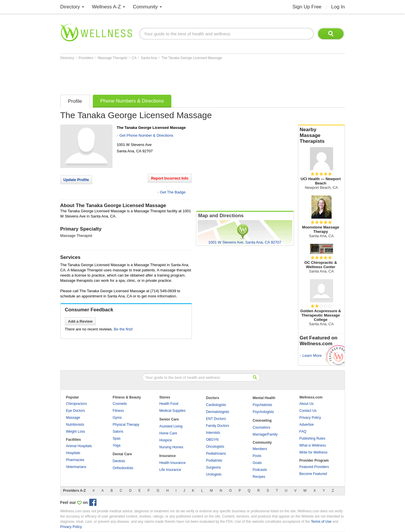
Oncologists (215, 447)
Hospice (166, 440)
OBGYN (212, 440)
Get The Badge (173, 192)
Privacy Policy (310, 418)
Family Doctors (218, 426)
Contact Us (308, 411)
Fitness (118, 411)
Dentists (119, 461)
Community (145, 7)
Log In (338, 7)
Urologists (214, 474)
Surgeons (214, 467)
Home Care (168, 433)
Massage (73, 418)
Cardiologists (216, 405)
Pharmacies (75, 460)
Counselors (262, 427)
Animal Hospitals (79, 446)
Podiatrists (214, 460)
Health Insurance (173, 463)
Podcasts (260, 470)
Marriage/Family (265, 434)
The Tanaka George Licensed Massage (192, 58)
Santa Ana (149, 58)
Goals (257, 463)
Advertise (307, 425)
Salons (118, 432)
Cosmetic (120, 404)
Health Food (169, 404)
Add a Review (80, 321)
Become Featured (313, 474)
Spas (117, 438)
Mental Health (264, 398)
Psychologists (263, 412)
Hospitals (73, 453)
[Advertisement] (166, 76)
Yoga (117, 445)
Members (260, 449)
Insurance (168, 456)
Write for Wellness (314, 452)
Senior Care (169, 419)
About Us (307, 404)
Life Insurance (170, 470)
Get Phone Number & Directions (146, 135)
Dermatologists (218, 412)
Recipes (259, 477)
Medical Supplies (173, 411)
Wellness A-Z (106, 7)
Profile (75, 101)
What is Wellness (313, 445)
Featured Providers (314, 467)
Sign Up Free (307, 7)
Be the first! (124, 329)
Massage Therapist (113, 58)
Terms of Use (321, 522)
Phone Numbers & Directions (132, 101)
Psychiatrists (263, 405)
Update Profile (76, 180)
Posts (257, 456)
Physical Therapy (126, 425)
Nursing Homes (171, 447)
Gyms (117, 418)
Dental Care (122, 454)
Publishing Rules (312, 438)
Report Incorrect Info (170, 178)
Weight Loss (76, 432)
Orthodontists (123, 468)
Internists (213, 433)
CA (134, 58)
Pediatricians (216, 454)
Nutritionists (75, 425)
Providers (86, 58)
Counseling (262, 421)
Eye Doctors (76, 411)
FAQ (303, 432)
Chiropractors (77, 404)
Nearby (322, 136)
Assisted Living (171, 426)
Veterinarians (76, 467)
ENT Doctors (216, 419)
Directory (70, 7)
